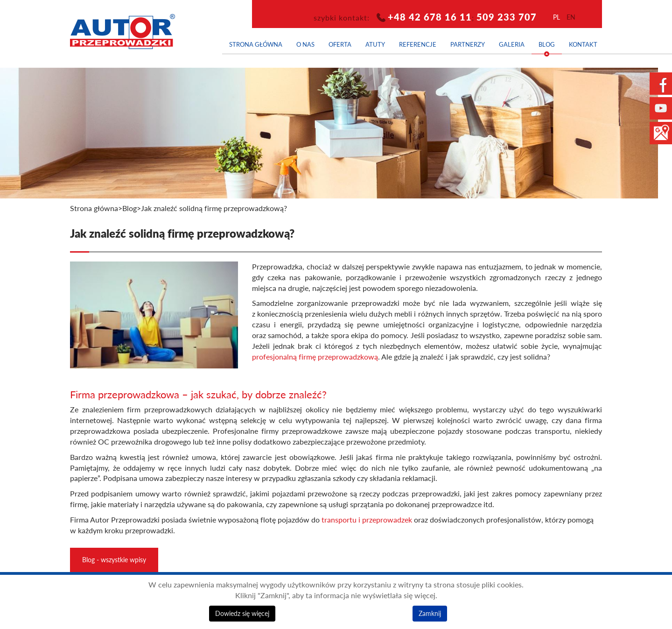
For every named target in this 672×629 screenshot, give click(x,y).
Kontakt (583, 44)
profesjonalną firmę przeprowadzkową (315, 357)
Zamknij (430, 613)
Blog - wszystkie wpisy (114, 560)
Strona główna (256, 44)
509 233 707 (507, 17)
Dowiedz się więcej (242, 613)
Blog (547, 44)
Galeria (512, 44)
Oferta (340, 44)
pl (556, 17)
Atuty (375, 44)
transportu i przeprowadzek (367, 520)
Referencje (418, 44)
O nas (305, 44)
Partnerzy (468, 44)
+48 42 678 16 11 (430, 17)
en (571, 17)
